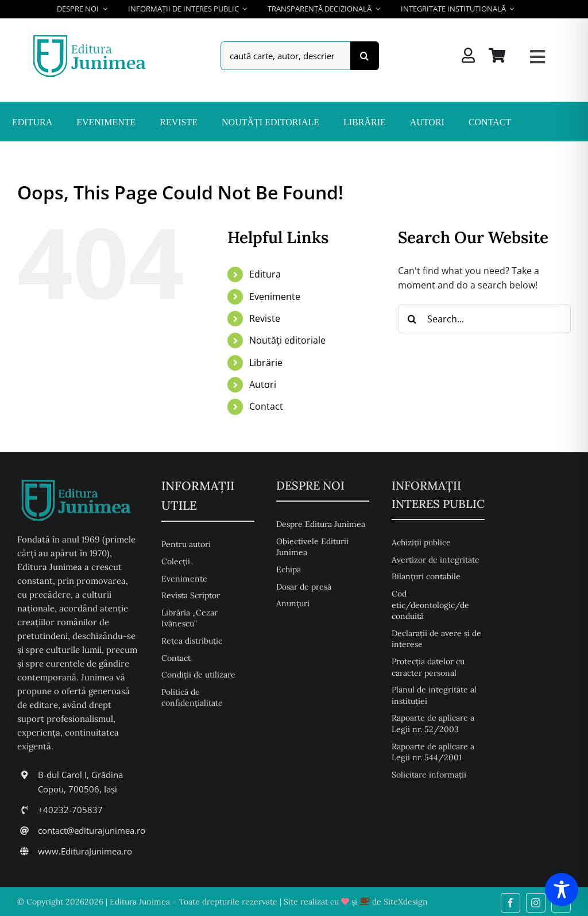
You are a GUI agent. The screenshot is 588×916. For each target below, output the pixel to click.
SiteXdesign (406, 902)
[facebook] (510, 903)
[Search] (365, 56)
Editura (265, 274)
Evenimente (275, 297)
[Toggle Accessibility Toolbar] (562, 890)
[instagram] (536, 903)
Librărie (266, 363)
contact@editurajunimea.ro (92, 830)
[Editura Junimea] (92, 36)
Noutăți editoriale (287, 340)
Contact (266, 406)
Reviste (265, 318)
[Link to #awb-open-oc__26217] (537, 57)
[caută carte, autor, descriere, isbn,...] (285, 56)
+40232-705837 (70, 810)
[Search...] (484, 319)
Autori (263, 384)
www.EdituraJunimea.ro (85, 851)
